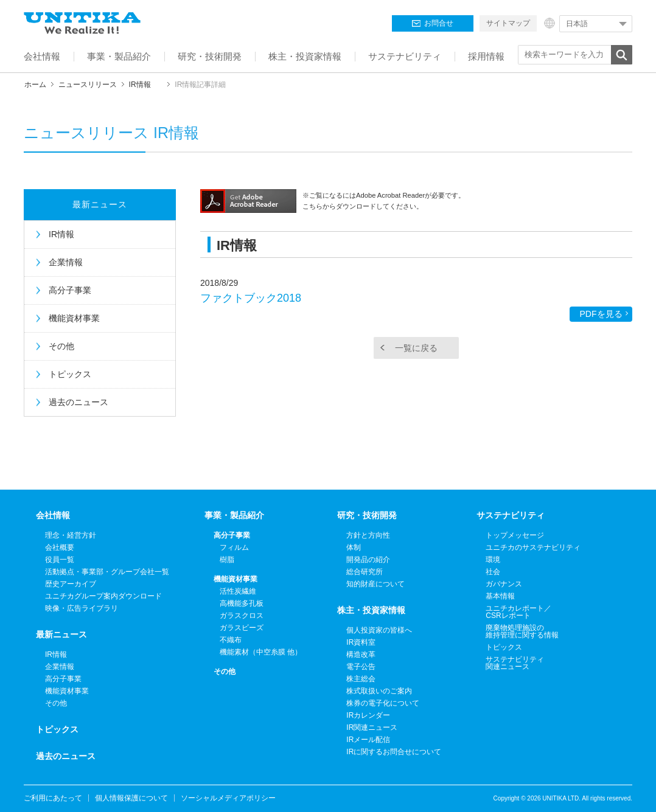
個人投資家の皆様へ (379, 630)
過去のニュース (79, 402)
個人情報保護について (131, 798)
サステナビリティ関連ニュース (515, 663)
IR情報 (140, 85)
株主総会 (361, 679)
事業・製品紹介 (234, 515)
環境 (493, 560)
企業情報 (66, 262)
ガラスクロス (242, 616)
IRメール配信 (368, 740)
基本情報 (500, 596)
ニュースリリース (88, 85)
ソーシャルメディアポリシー (228, 798)
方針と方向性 (368, 535)
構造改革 (361, 654)
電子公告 (361, 667)
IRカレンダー (368, 715)
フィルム (234, 547)
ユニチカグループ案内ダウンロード (103, 596)
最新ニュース (100, 204)
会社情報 (53, 515)
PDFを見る (601, 314)
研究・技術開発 (367, 515)
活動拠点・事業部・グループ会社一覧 (107, 572)
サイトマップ (508, 23)
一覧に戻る (416, 348)
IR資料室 (361, 642)
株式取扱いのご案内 (379, 691)
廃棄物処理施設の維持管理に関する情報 (522, 631)
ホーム (35, 85)
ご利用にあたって (53, 798)
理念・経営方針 (71, 535)
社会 (493, 572)
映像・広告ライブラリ (82, 608)
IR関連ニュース (372, 727)
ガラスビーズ (242, 628)
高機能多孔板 (242, 603)
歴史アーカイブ (71, 584)
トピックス (70, 374)
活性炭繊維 (238, 591)
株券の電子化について (383, 703)
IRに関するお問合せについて (394, 752)
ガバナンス (504, 584)
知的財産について (375, 584)
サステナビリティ (511, 515)
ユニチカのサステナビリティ (533, 547)
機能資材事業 (74, 318)
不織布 (231, 640)
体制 (354, 547)
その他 (61, 346)
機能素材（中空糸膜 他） (261, 652)
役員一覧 (60, 560)
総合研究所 (365, 572)
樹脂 (227, 560)
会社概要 (60, 547)
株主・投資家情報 (371, 610)
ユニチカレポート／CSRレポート (518, 612)
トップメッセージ (515, 535)
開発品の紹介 (368, 560)
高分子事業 (70, 290)
